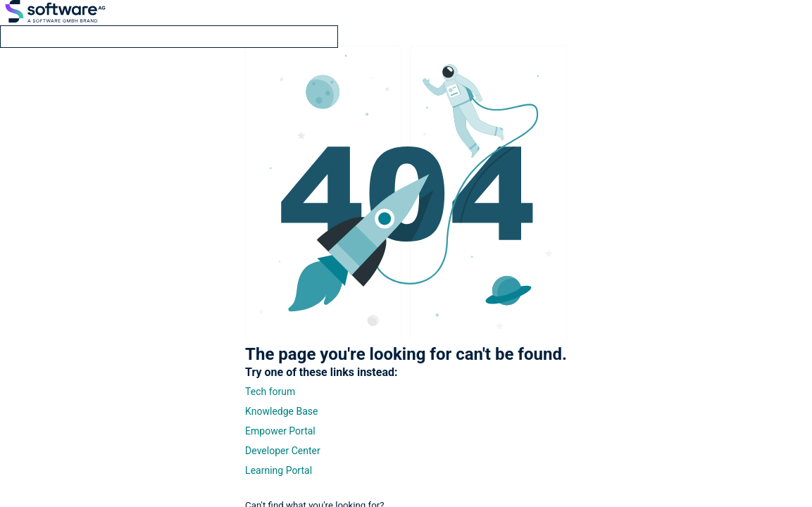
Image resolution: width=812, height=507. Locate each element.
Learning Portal (279, 470)
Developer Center (283, 451)
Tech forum (270, 392)
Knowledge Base (281, 411)
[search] (169, 37)
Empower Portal (280, 431)
